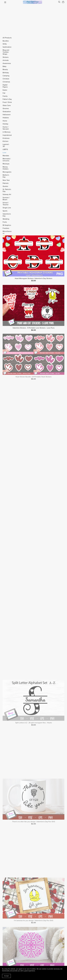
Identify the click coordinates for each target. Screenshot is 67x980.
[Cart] (64, 2)
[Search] (59, 2)
